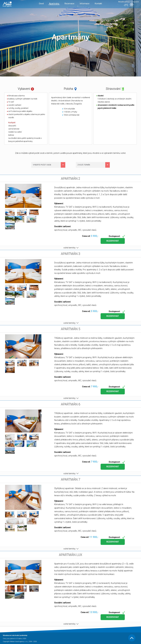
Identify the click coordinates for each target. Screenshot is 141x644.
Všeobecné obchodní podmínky (15, 635)
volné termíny (70, 248)
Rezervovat (113, 241)
